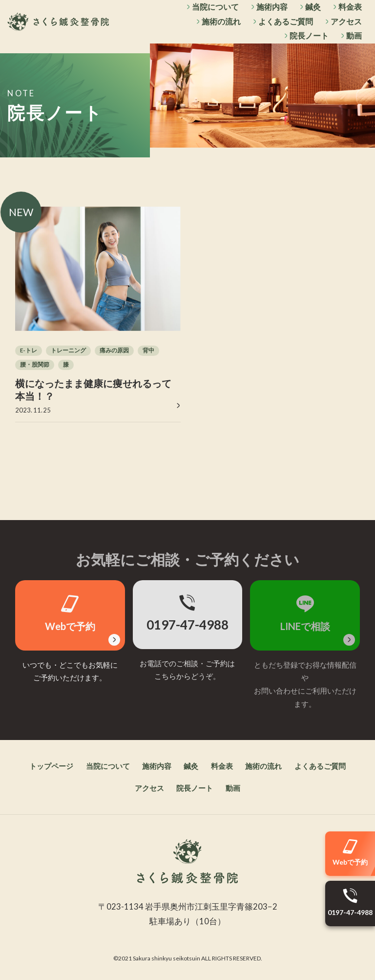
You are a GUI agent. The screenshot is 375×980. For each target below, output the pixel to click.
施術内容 (271, 7)
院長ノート (309, 36)
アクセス (346, 21)
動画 (354, 36)
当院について (215, 7)
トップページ (49, 766)
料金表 (350, 7)
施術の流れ (221, 21)
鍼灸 (313, 7)
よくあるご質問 (286, 21)
